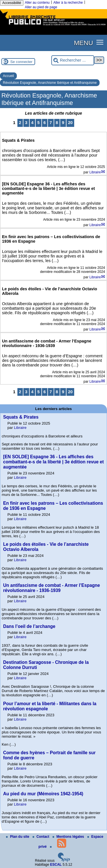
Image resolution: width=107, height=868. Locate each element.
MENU (83, 43)
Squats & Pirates (21, 417)
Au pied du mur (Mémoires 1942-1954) (43, 794)
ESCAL (56, 865)
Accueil (8, 76)
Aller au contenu (37, 3)
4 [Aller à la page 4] (32, 123)
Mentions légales (69, 837)
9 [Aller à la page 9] (63, 123)
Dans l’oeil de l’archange (29, 626)
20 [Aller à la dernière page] (70, 123)
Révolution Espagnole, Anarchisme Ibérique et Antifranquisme (50, 83)
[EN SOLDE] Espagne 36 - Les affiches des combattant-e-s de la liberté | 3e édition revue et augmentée (53, 462)
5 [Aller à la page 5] (39, 123)
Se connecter (21, 62)
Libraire (95, 172)
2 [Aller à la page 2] (20, 123)
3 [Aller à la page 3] (26, 123)
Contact (41, 837)
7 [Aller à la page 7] (51, 123)
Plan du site (18, 837)
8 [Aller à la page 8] (57, 123)
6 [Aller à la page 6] (45, 123)
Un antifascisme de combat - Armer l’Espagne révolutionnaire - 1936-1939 (52, 588)
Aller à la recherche (68, 3)
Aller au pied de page (41, 7)
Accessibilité (12, 3)
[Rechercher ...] (73, 60)
